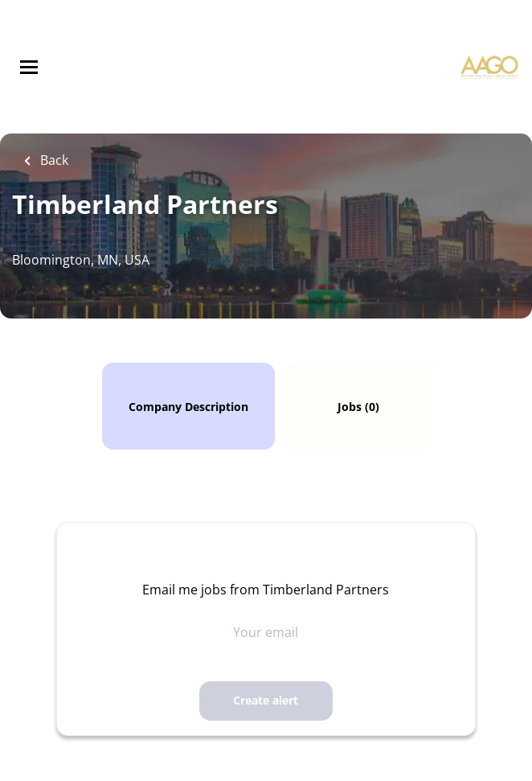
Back (53, 160)
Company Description (188, 407)
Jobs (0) (358, 407)
